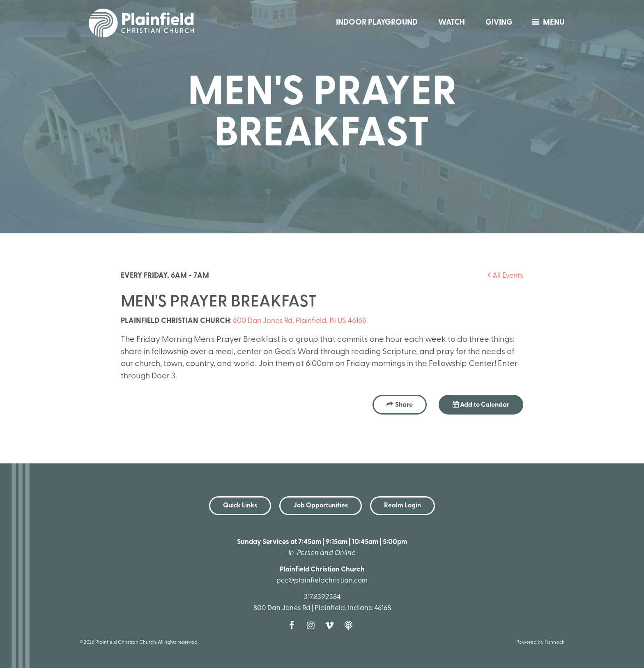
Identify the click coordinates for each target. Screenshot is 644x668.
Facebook (294, 625)
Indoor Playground (377, 23)
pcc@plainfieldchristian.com (322, 581)
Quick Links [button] (240, 506)
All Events (505, 276)
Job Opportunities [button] (321, 506)
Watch (452, 23)
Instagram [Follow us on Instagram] (313, 625)
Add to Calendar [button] (481, 405)
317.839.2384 (322, 597)
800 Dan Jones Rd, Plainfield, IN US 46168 (300, 321)
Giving (499, 23)
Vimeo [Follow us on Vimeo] (331, 625)
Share (404, 405)
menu (546, 23)
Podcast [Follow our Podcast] (350, 625)
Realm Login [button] (402, 506)
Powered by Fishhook (540, 643)
